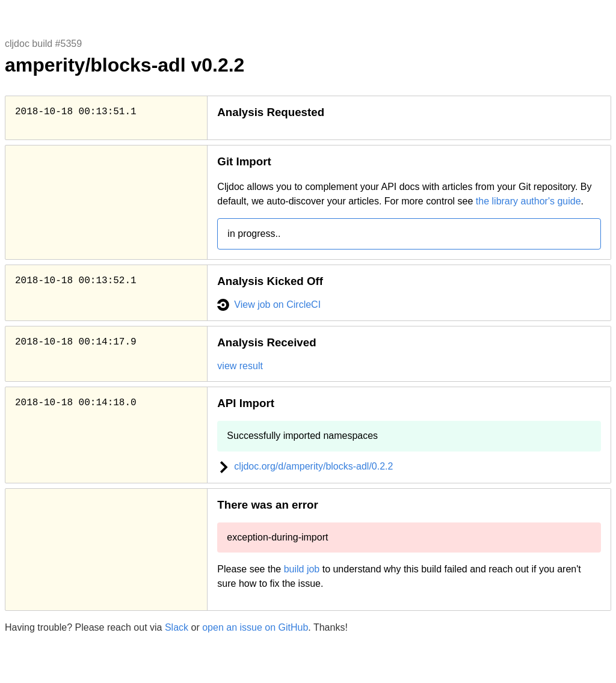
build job (302, 569)
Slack (177, 627)
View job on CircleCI (269, 305)
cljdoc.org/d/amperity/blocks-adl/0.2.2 (305, 466)
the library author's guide (528, 201)
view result (240, 366)
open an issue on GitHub (255, 627)
